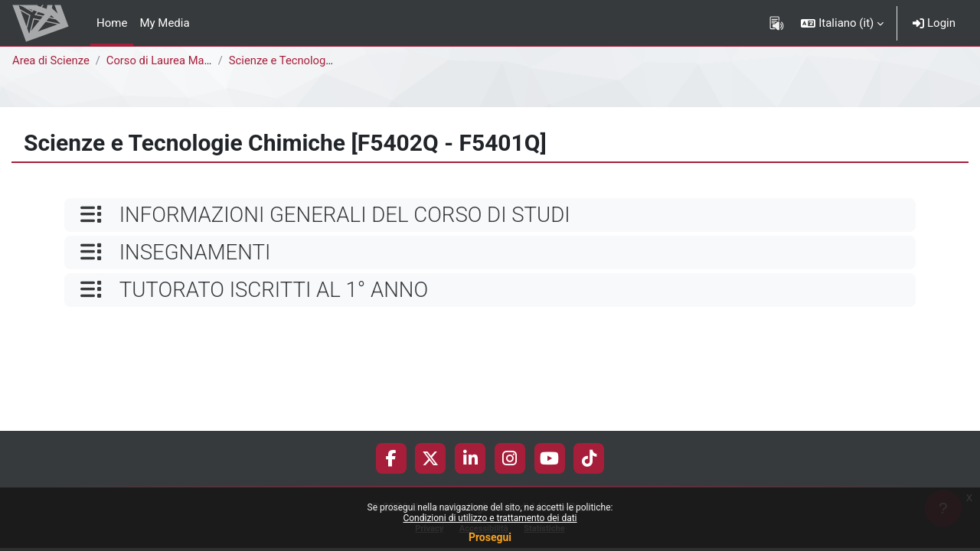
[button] (842, 23)
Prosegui (490, 537)
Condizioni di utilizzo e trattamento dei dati (490, 518)
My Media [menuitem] (164, 23)
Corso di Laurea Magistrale (176, 60)
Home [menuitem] (112, 23)
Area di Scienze (51, 60)
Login (934, 23)
